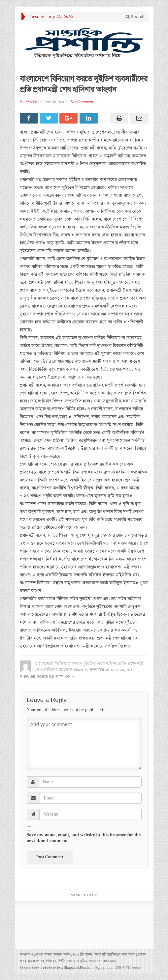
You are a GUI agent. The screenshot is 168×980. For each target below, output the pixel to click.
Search (135, 17)
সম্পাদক (31, 102)
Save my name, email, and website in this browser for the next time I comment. (84, 838)
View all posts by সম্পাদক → (48, 676)
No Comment (82, 102)
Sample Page (84, 895)
